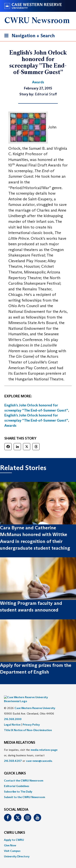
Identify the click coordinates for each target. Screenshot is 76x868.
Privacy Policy (31, 719)
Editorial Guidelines (17, 780)
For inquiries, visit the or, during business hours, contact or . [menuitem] (31, 749)
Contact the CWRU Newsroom (24, 775)
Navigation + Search (28, 36)
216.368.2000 (13, 713)
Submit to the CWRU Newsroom (25, 791)
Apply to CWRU (14, 834)
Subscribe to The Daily (18, 786)
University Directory (17, 850)
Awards (10, 426)
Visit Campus (12, 845)
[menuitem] (38, 775)
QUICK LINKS (15, 768)
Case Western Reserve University (35, 702)
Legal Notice (12, 719)
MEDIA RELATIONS (20, 737)
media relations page (44, 744)
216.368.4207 (13, 755)
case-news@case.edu (39, 755)
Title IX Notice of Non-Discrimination (28, 724)
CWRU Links (15, 827)
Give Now (10, 839)
